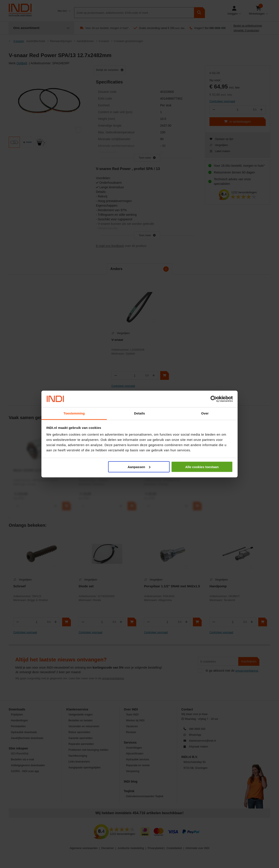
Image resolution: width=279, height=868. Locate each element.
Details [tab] (139, 413)
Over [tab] (205, 413)
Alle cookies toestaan (202, 467)
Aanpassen (139, 467)
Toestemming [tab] (74, 413)
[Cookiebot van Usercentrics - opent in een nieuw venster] (214, 399)
